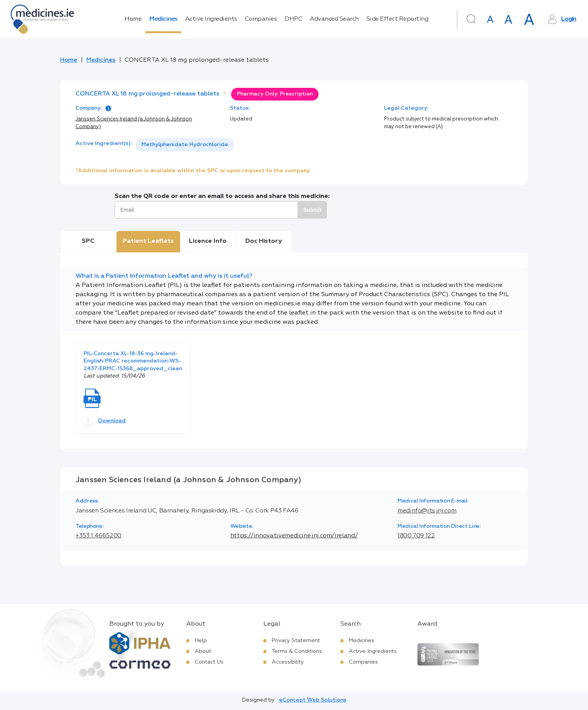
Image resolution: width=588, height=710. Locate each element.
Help (201, 641)
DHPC (293, 19)
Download (105, 421)
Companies (261, 19)
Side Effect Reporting (397, 19)
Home (133, 19)
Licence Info (208, 241)
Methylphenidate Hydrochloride (185, 145)
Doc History (264, 241)
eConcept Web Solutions (313, 700)
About (203, 651)
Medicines (163, 19)
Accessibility (288, 662)
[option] (185, 145)
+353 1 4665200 (99, 536)
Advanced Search (334, 19)
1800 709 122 (416, 536)
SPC (88, 241)
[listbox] (185, 145)
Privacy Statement (296, 641)
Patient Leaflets (148, 241)
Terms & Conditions (297, 651)
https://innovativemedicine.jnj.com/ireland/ (294, 536)
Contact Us (209, 662)
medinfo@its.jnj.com (427, 511)
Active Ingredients (211, 19)
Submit (312, 210)
